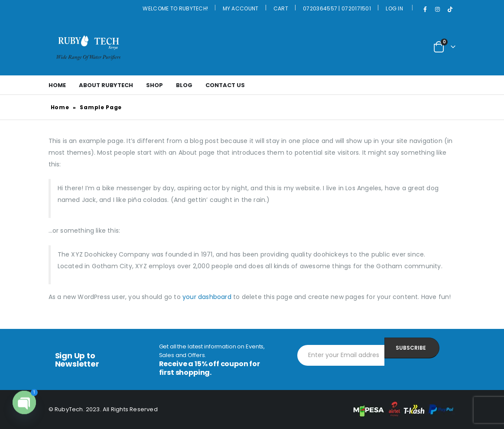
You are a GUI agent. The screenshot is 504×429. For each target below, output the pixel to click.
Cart (281, 8)
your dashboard (207, 297)
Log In (394, 8)
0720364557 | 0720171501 (337, 8)
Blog (184, 85)
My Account (241, 8)
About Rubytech (106, 85)
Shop (154, 85)
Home (57, 85)
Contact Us (225, 85)
